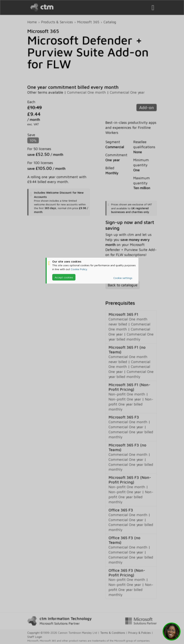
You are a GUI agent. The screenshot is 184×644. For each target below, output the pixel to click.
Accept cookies (64, 277)
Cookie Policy (79, 269)
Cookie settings (123, 278)
